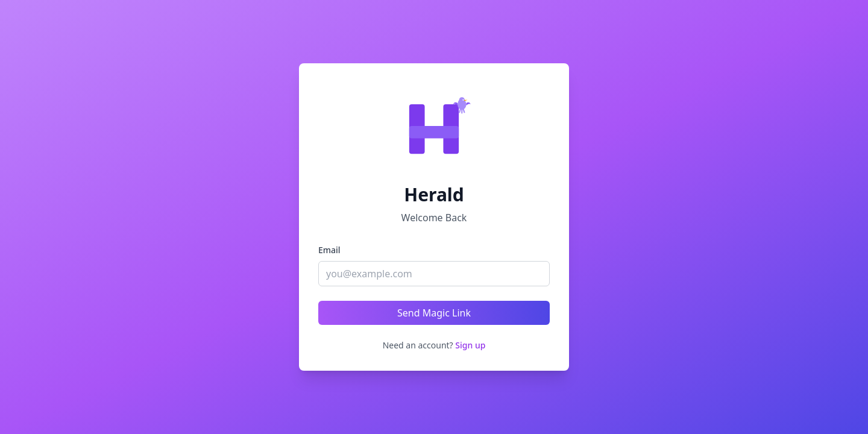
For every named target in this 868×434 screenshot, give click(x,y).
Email (329, 250)
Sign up (470, 345)
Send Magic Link (434, 313)
